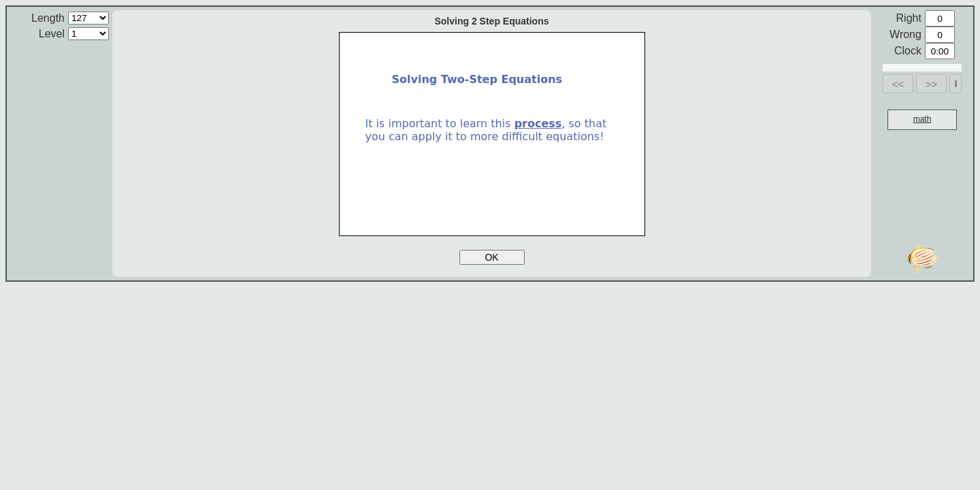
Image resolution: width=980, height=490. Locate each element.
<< (898, 84)
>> (932, 84)
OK (491, 257)
